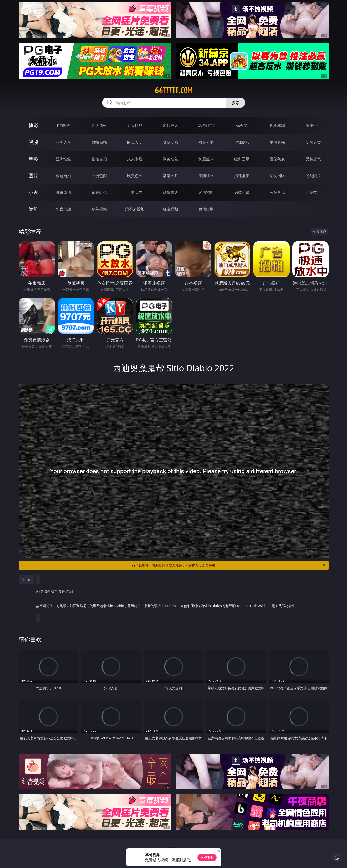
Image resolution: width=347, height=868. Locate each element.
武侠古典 (171, 192)
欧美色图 (135, 176)
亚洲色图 (99, 176)
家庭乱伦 (99, 192)
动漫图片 (171, 176)
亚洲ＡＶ (63, 142)
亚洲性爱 (63, 159)
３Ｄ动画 (171, 142)
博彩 (33, 125)
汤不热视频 (135, 209)
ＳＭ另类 (313, 142)
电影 (33, 159)
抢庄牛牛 (313, 126)
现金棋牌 (277, 126)
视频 (33, 142)
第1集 (26, 580)
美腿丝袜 (206, 176)
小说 (33, 192)
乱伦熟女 (277, 159)
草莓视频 (99, 209)
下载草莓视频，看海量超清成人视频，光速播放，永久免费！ (227, 565)
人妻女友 (135, 192)
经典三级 (242, 159)
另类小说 (242, 192)
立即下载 (207, 857)
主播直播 (277, 142)
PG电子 (64, 126)
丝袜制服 (242, 142)
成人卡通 (135, 159)
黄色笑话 (277, 192)
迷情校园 (206, 192)
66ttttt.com (173, 91)
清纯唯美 (242, 176)
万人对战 (135, 126)
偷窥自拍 (63, 176)
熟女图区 (277, 176)
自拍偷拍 (99, 142)
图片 (33, 175)
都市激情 (63, 192)
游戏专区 (171, 126)
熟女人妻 (206, 142)
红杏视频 (171, 209)
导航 (33, 209)
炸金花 (242, 126)
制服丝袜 (206, 159)
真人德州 (99, 126)
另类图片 (313, 176)
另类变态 (313, 159)
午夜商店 (63, 209)
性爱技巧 (313, 192)
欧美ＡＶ (135, 142)
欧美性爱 (171, 159)
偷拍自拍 (99, 159)
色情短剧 (206, 209)
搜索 (236, 103)
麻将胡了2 (206, 126)
